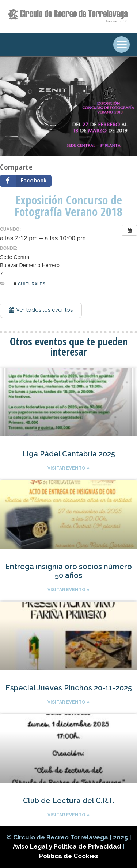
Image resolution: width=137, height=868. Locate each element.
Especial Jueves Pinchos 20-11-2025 (69, 688)
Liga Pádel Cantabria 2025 (69, 454)
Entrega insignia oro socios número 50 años (68, 571)
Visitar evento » (68, 468)
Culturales (29, 284)
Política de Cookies (69, 856)
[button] (41, 310)
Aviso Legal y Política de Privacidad (68, 846)
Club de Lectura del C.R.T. (69, 801)
